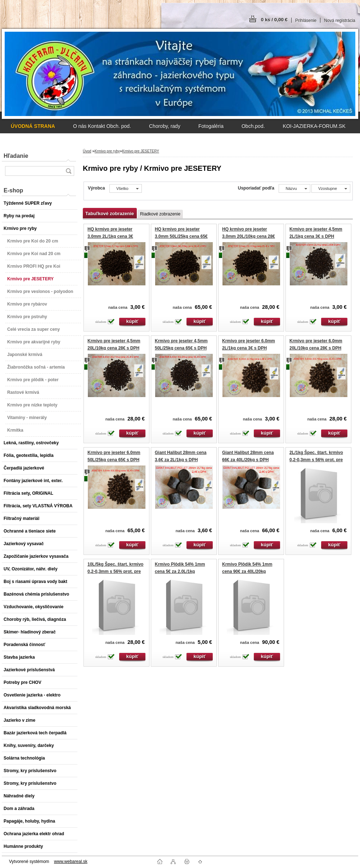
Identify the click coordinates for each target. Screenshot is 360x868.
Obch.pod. (253, 126)
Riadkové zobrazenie (160, 214)
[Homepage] (33, 126)
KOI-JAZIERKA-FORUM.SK (314, 126)
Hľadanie (16, 156)
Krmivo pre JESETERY (141, 151)
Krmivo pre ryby (107, 151)
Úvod (87, 151)
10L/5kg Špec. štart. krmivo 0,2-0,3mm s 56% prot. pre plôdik (115, 571)
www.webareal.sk (71, 862)
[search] (68, 171)
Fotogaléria (211, 126)
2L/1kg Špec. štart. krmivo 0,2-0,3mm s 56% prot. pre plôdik (316, 460)
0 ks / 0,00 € (274, 20)
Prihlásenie (306, 21)
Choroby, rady (165, 126)
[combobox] (294, 188)
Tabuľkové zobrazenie (110, 213)
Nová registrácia (340, 21)
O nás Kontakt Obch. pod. (102, 126)
